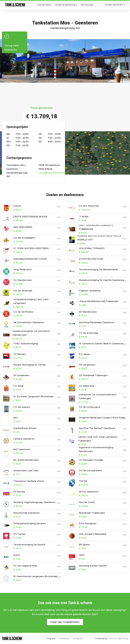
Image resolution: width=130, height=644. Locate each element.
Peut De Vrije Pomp (118, 638)
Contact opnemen (115, 5)
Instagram (78, 638)
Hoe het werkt (44, 5)
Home (15, 5)
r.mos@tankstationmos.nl (53, 173)
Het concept (87, 5)
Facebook (64, 638)
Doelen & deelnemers (66, 5)
